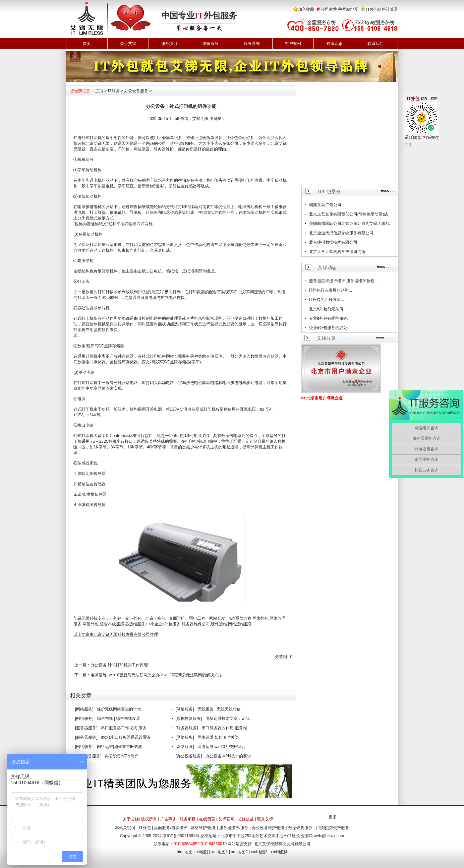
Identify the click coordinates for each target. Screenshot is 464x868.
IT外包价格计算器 (382, 9)
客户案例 (293, 44)
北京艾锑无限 (98, 143)
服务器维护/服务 (234, 828)
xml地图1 (219, 852)
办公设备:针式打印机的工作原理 (119, 665)
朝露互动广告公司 (325, 205)
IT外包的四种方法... (327, 300)
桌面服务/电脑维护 (170, 828)
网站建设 (141, 149)
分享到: (281, 657)
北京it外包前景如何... (328, 309)
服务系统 (252, 44)
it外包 (167, 624)
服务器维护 (164, 149)
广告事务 (168, 819)
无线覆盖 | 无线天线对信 (219, 709)
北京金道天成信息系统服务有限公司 (341, 233)
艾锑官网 (226, 819)
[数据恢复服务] (189, 719)
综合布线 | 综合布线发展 (119, 719)
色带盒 (156, 250)
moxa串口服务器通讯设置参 (126, 737)
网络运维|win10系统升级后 (221, 747)
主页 (99, 91)
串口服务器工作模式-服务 (124, 728)
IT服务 (114, 91)
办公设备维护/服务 (268, 828)
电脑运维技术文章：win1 (228, 719)
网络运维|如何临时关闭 (218, 737)
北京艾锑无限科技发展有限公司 (282, 844)
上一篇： (82, 665)
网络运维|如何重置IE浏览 (119, 747)
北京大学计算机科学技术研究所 (337, 252)
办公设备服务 (136, 91)
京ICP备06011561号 (181, 836)
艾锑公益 (246, 819)
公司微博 (329, 9)
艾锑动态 (327, 267)
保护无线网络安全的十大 (119, 709)
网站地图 (350, 9)
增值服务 (211, 44)
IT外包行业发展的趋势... (331, 290)
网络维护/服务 (203, 828)
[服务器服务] (86, 728)
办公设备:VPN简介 (122, 756)
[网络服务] (84, 709)
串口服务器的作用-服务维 (224, 728)
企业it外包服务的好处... (330, 328)
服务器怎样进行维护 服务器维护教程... (343, 281)
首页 (87, 44)
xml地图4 (279, 852)
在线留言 (207, 819)
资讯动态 (334, 44)
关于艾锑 (128, 44)
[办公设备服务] (189, 756)
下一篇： (82, 675)
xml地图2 (239, 852)
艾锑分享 (326, 338)
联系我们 (375, 44)
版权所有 (149, 819)
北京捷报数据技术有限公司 (333, 242)
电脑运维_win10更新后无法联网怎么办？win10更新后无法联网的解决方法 (156, 675)
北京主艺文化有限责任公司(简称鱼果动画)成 (349, 214)
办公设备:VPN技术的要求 (228, 756)
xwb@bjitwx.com (329, 836)
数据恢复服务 (300, 828)
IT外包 (232, 138)
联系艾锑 (265, 819)
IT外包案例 (329, 191)
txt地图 (202, 852)
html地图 (185, 852)
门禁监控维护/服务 (332, 828)
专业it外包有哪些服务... (330, 318)
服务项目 (169, 44)
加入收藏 (306, 9)
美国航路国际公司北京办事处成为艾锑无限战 (349, 224)
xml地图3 (259, 852)
